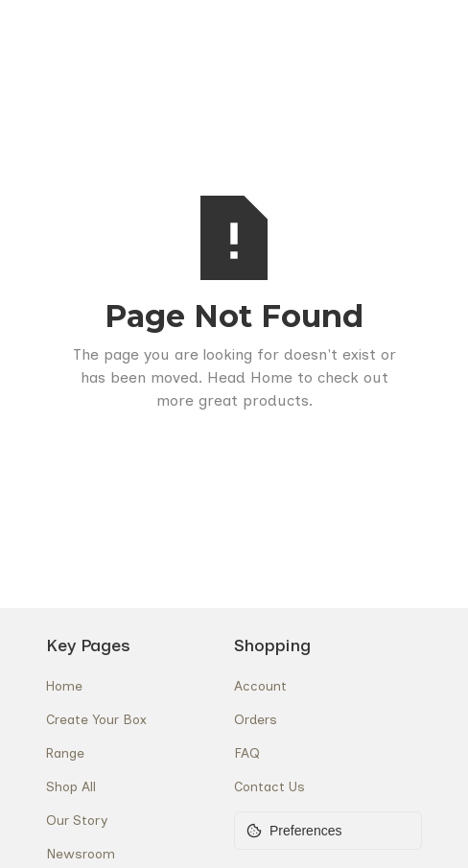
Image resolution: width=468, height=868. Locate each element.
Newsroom (81, 854)
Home (64, 686)
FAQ (247, 753)
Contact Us (269, 787)
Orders (256, 720)
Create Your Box (96, 720)
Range (65, 753)
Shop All (71, 787)
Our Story (77, 821)
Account (260, 686)
